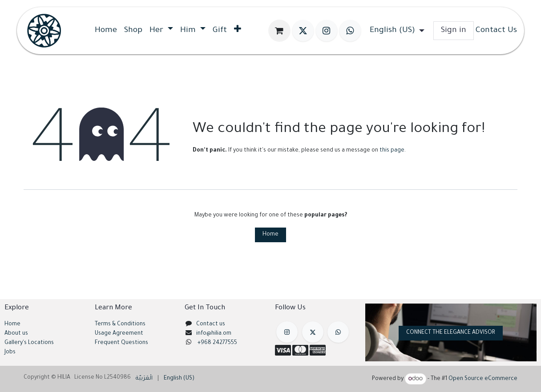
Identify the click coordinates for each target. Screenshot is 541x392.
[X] (303, 31)
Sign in (454, 31)
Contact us (211, 324)
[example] (338, 332)
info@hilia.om (214, 334)
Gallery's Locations (29, 343)
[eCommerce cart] (279, 31)
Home (270, 235)
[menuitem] (106, 31)
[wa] (350, 31)
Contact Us (496, 31)
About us (16, 334)
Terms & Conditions (120, 324)
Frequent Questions (122, 343)
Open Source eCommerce (483, 380)
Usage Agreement (119, 334)
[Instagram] (327, 31)
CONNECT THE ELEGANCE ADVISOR (451, 333)
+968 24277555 (217, 343)
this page (392, 151)
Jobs (10, 352)
